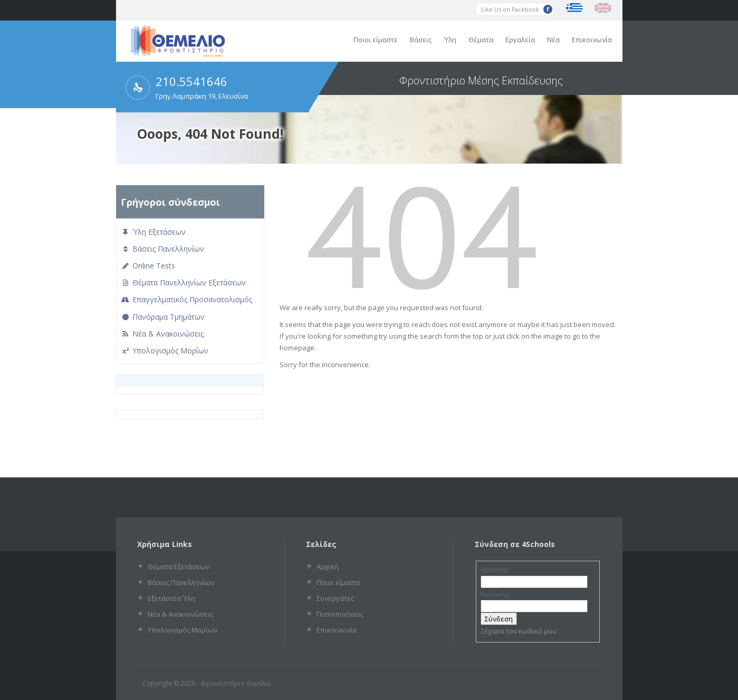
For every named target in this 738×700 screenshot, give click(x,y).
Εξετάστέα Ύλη (171, 598)
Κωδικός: (495, 594)
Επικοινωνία (592, 40)
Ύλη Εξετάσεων (153, 232)
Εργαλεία (520, 40)
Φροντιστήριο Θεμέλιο (236, 683)
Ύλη (450, 40)
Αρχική (328, 567)
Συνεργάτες (335, 598)
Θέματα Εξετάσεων (179, 567)
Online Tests (148, 266)
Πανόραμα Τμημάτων (163, 317)
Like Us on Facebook (517, 9)
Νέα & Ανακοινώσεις (162, 334)
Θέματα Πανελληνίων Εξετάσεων (183, 282)
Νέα (553, 40)
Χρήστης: (495, 570)
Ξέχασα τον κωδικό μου (519, 631)
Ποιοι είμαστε (376, 40)
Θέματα (481, 40)
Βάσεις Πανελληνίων (162, 249)
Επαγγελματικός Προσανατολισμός (186, 299)
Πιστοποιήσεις (340, 614)
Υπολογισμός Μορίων (165, 351)
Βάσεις (421, 40)
